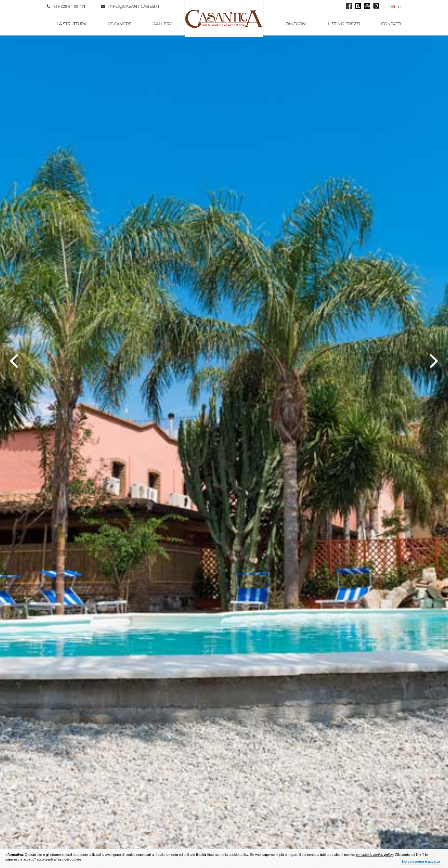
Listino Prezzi (344, 24)
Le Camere (120, 24)
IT (396, 7)
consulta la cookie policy (374, 855)
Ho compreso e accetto (421, 861)
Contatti (391, 24)
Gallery (162, 24)
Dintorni (296, 24)
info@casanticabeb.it (134, 6)
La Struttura (72, 24)
